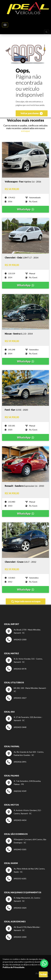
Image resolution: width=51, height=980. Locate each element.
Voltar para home (32, 113)
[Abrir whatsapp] (44, 963)
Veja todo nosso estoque (26, 602)
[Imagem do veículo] (26, 182)
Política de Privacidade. (14, 967)
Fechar (43, 974)
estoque (26, 131)
